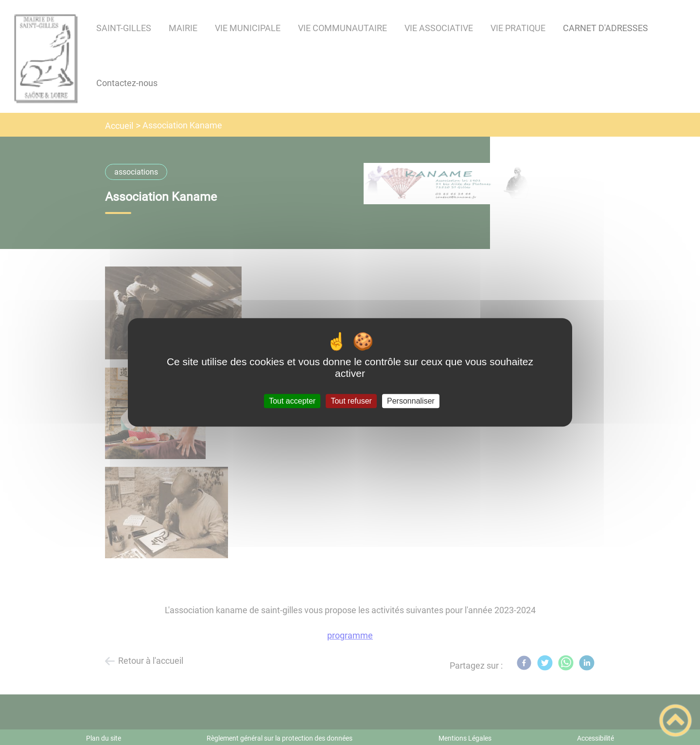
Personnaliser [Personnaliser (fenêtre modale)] (411, 401)
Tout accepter (292, 401)
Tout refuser (351, 401)
